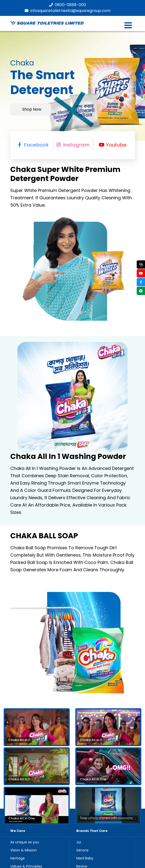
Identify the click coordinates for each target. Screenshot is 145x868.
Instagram (73, 145)
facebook (33, 145)
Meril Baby (85, 858)
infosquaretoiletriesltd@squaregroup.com (68, 11)
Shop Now (32, 110)
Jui (79, 842)
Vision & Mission (24, 850)
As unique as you (25, 842)
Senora (82, 850)
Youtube (112, 145)
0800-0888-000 (68, 5)
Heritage (17, 858)
